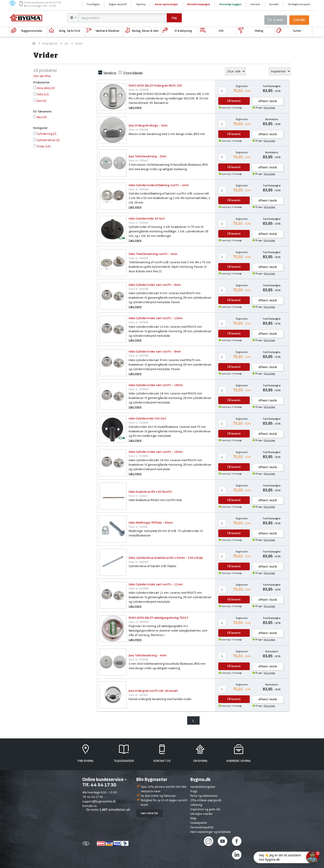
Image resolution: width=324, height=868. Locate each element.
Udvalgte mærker (202, 814)
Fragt (194, 791)
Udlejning (196, 805)
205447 (138, 161)
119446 (138, 527)
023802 (139, 456)
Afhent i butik (268, 101)
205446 (138, 660)
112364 (138, 695)
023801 (138, 322)
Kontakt (274, 4)
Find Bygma (93, 4)
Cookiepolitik (199, 823)
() (44, 88)
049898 (139, 90)
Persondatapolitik (202, 827)
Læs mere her (150, 813)
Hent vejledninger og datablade (210, 832)
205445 (138, 130)
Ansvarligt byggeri (230, 4)
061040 (138, 258)
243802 (138, 423)
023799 (139, 356)
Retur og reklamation (204, 796)
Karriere (255, 4)
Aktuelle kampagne (199, 4)
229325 (138, 223)
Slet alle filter (42, 76)
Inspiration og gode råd (205, 809)
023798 (139, 289)
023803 (139, 389)
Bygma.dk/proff (118, 4)
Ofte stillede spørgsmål (206, 800)
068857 (139, 622)
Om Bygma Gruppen (299, 4)
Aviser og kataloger (166, 4)
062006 (139, 189)
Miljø (193, 818)
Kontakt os (90, 806)
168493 (138, 562)
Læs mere (135, 107)
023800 (139, 589)
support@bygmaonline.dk (99, 801)
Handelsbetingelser (203, 787)
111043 (138, 496)
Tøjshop (141, 4)
